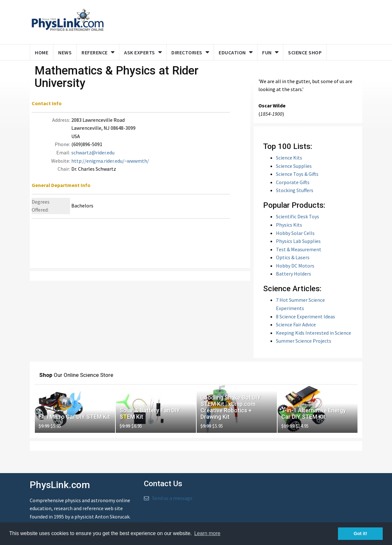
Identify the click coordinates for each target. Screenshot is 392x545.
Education (232, 52)
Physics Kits (289, 225)
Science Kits (289, 158)
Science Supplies (294, 166)
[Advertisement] (232, 21)
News (65, 52)
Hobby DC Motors (295, 266)
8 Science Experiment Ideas (306, 316)
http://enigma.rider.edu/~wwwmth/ (110, 161)
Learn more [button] (207, 533)
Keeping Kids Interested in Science (314, 333)
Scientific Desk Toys (298, 216)
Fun (267, 52)
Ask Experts (140, 52)
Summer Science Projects (304, 341)
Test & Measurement (299, 249)
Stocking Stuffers (295, 190)
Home (42, 52)
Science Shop (305, 52)
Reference (95, 52)
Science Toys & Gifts (297, 174)
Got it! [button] (360, 533)
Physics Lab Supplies (298, 241)
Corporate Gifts (293, 182)
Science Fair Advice (296, 324)
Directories (187, 52)
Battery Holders (294, 274)
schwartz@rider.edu (93, 152)
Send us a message (172, 498)
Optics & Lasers (293, 257)
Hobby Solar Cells (295, 233)
